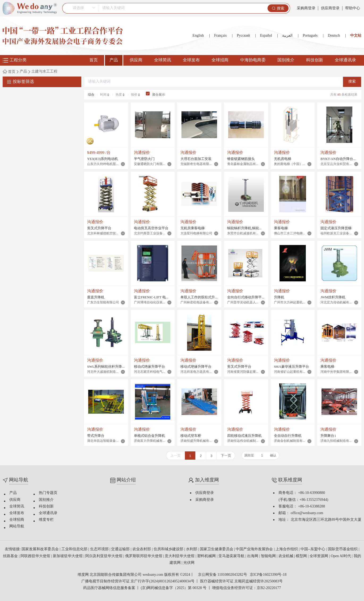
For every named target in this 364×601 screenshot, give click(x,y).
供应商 (136, 60)
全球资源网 (319, 556)
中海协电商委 (253, 60)
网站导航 (17, 526)
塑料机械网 (207, 556)
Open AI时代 (341, 556)
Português (310, 36)
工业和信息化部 (75, 549)
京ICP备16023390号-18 (268, 575)
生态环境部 (100, 549)
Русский (243, 36)
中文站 (356, 36)
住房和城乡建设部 (169, 549)
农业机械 (286, 556)
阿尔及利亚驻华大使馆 (104, 556)
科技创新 (315, 60)
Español (266, 36)
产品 (114, 60)
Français (220, 36)
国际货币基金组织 (343, 549)
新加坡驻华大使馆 (68, 556)
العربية (287, 36)
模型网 (302, 556)
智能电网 (269, 556)
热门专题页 (48, 493)
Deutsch (334, 36)
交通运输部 (121, 549)
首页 (94, 60)
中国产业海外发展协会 (255, 549)
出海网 (253, 556)
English (198, 36)
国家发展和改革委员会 (41, 549)
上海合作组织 (287, 549)
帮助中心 (353, 8)
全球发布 (191, 60)
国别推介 (286, 60)
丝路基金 (11, 556)
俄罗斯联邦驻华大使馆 (144, 556)
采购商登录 (306, 8)
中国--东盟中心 (313, 549)
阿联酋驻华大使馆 (36, 556)
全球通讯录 (345, 60)
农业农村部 (142, 549)
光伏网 (189, 563)
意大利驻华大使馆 (180, 556)
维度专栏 (46, 520)
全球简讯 (163, 60)
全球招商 (220, 60)
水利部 (192, 549)
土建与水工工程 (44, 72)
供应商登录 (330, 8)
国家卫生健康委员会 (217, 549)
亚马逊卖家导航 (232, 556)
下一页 (226, 456)
